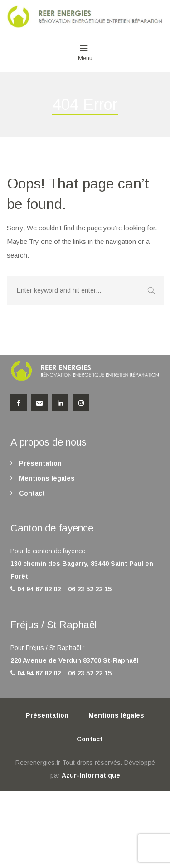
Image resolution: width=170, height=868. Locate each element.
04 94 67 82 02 (39, 589)
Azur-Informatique (91, 775)
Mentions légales (47, 478)
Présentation (40, 463)
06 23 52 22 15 (90, 589)
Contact (32, 493)
